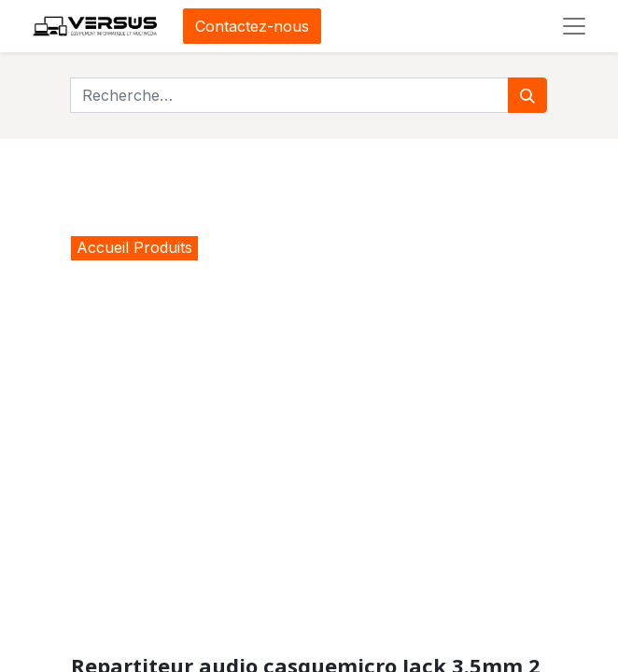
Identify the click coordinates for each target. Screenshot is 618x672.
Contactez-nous (252, 26)
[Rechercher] (527, 95)
